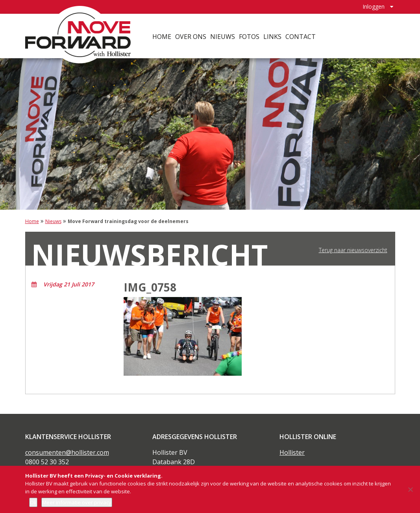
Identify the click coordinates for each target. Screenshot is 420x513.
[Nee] (410, 489)
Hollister (292, 452)
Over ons (191, 35)
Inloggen (374, 6)
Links (273, 35)
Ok (33, 502)
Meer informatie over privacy (77, 502)
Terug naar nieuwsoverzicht (353, 250)
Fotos (250, 35)
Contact (301, 35)
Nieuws (223, 35)
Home (162, 35)
